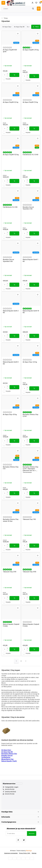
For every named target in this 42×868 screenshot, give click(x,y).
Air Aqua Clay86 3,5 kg (11, 102)
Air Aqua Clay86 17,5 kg (11, 155)
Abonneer (32, 833)
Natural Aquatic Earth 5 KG (11, 363)
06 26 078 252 (10, 789)
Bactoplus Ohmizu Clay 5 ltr (11, 468)
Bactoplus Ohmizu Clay (9, 754)
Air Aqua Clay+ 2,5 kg (30, 362)
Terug (4, 18)
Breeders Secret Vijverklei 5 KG (8, 260)
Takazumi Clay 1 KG (29, 519)
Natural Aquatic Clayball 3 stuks (11, 625)
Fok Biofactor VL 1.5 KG (30, 155)
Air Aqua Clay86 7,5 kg (30, 102)
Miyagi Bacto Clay (7, 759)
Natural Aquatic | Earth (9, 761)
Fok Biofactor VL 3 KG (10, 207)
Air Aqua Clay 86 (19, 27)
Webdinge (29, 851)
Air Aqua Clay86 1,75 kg (31, 50)
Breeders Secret (7, 755)
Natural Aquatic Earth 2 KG (11, 312)
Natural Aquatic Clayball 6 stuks (31, 625)
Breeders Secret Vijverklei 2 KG (28, 208)
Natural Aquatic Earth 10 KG (31, 312)
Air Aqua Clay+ (7, 27)
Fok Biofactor (6, 757)
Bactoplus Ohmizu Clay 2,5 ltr (30, 415)
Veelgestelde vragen (12, 787)
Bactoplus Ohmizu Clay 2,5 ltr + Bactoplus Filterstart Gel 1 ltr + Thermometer (30, 469)
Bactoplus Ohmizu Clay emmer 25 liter (11, 520)
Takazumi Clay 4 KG (29, 572)
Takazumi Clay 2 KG (10, 572)
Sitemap (34, 853)
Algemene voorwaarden (11, 853)
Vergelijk (8, 79)
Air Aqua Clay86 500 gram (10, 51)
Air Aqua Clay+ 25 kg (10, 414)
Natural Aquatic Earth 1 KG (30, 260)
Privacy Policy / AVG (25, 853)
